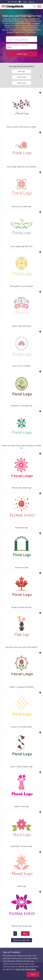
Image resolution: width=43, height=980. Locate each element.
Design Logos (21, 83)
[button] (40, 77)
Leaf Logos (22, 71)
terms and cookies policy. (26, 969)
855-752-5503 (12, 2)
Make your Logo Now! (21, 940)
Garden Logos (21, 77)
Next (25, 933)
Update (22, 54)
